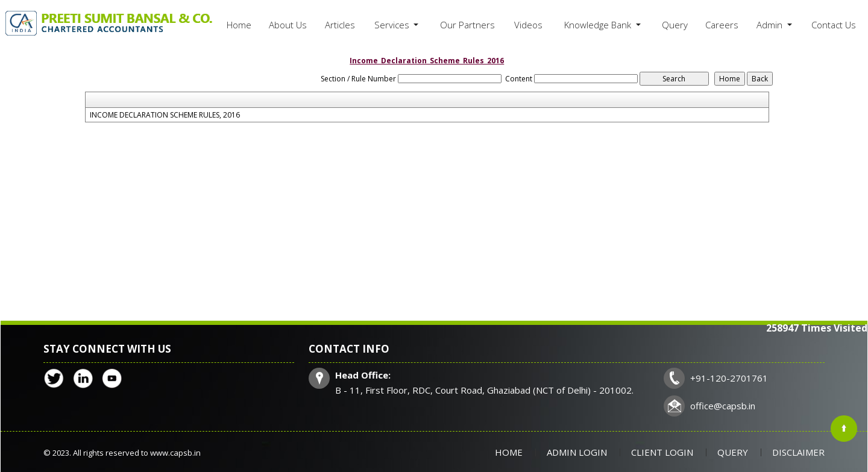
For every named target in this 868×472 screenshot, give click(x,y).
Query (675, 25)
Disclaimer (798, 452)
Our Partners (467, 25)
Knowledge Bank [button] (599, 25)
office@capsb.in (723, 406)
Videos (528, 25)
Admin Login (577, 452)
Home (239, 25)
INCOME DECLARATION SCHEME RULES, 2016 (165, 115)
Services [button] (393, 25)
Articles (340, 25)
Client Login (662, 452)
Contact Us (834, 25)
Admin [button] (771, 25)
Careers (722, 25)
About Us (288, 25)
